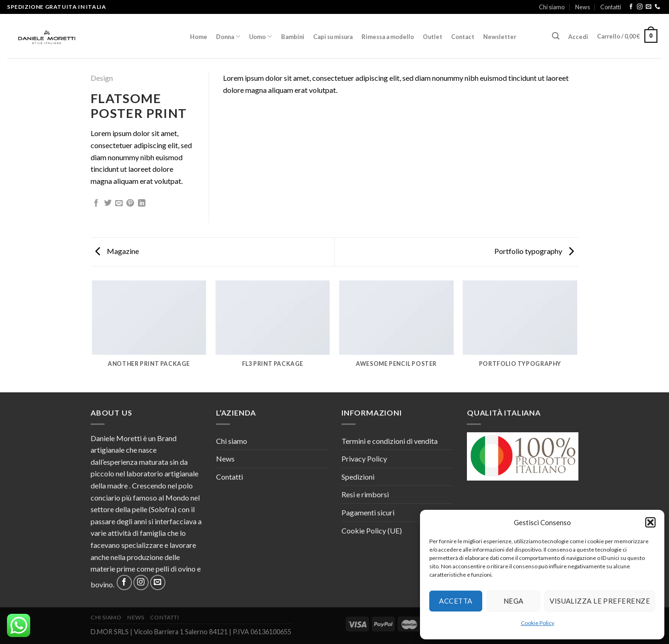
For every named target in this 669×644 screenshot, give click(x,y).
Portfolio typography (534, 251)
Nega (514, 601)
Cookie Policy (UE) (372, 530)
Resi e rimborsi (365, 494)
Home (199, 37)
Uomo (260, 36)
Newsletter (500, 37)
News (583, 7)
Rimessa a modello (388, 37)
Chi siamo (552, 7)
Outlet (433, 37)
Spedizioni (358, 477)
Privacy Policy (364, 459)
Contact (463, 37)
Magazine (117, 251)
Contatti (611, 7)
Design (102, 78)
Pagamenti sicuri (368, 512)
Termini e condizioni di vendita (390, 441)
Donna (228, 36)
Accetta (456, 601)
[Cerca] (555, 36)
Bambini (293, 37)
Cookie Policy (538, 623)
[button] (650, 522)
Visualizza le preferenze (600, 601)
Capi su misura (333, 37)
